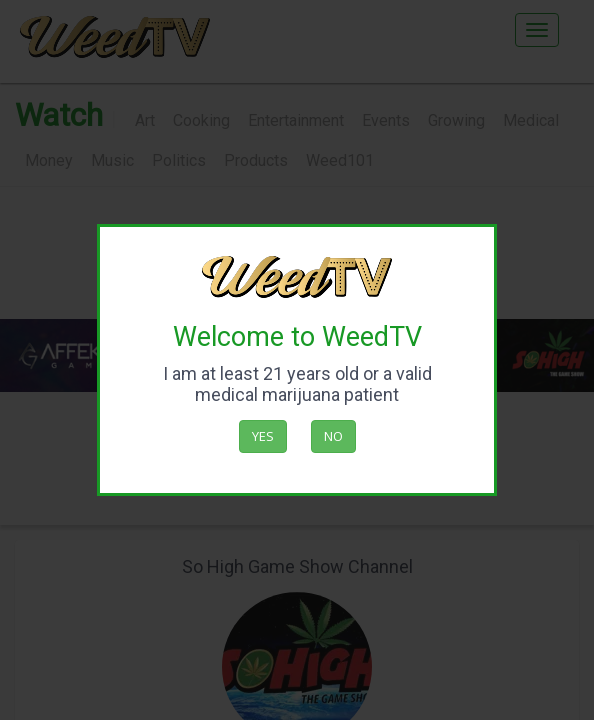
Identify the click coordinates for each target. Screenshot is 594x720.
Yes (263, 436)
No (333, 436)
